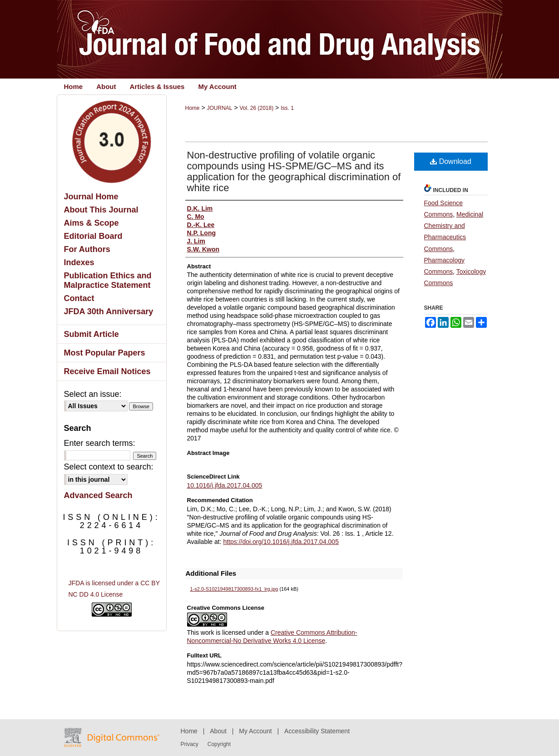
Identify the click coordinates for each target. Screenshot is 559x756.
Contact (79, 298)
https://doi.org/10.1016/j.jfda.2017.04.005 (281, 542)
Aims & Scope (92, 223)
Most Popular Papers (105, 353)
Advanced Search (98, 495)
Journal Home (91, 197)
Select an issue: (93, 394)
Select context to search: (109, 467)
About (218, 731)
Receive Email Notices (107, 371)
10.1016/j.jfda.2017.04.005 (225, 485)
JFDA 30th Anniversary (109, 311)
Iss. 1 (287, 108)
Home (193, 108)
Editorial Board (93, 236)
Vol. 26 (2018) (256, 108)
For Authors (87, 249)
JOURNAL (219, 108)
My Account (255, 731)
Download (451, 161)
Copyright (219, 744)
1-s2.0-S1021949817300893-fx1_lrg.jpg (234, 589)
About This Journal (101, 210)
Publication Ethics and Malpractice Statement (108, 280)
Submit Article (92, 334)
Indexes (79, 262)
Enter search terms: (100, 443)
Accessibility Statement (317, 731)
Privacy (190, 744)
